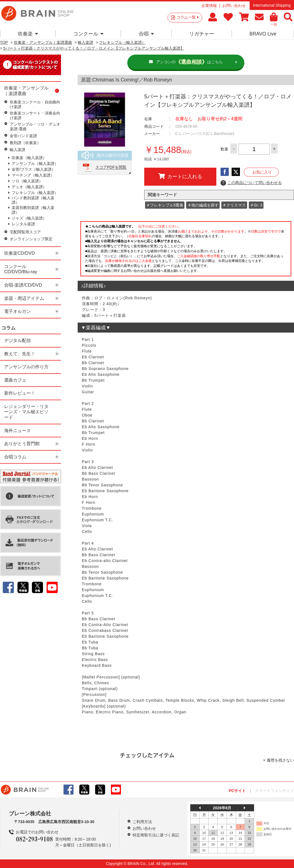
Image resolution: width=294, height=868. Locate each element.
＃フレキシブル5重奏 (165, 205)
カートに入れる (180, 176)
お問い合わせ (234, 6)
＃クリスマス (234, 205)
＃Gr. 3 (256, 205)
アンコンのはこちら (189, 62)
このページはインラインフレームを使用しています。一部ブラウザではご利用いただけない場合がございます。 (186, 250)
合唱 (146, 34)
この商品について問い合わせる (251, 183)
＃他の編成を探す (203, 205)
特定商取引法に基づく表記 (156, 835)
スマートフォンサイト (275, 791)
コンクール (88, 34)
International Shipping (272, 5)
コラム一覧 (187, 17)
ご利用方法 (142, 822)
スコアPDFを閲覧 (111, 167)
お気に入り (262, 172)
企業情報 (209, 6)
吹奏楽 (28, 34)
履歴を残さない (280, 760)
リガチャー (202, 34)
